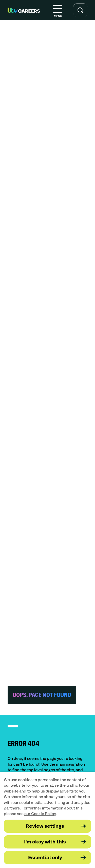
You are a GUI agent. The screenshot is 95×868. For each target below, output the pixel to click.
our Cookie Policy (40, 814)
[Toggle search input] (80, 10)
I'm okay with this (45, 842)
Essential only (45, 858)
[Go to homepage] (24, 10)
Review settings (45, 826)
